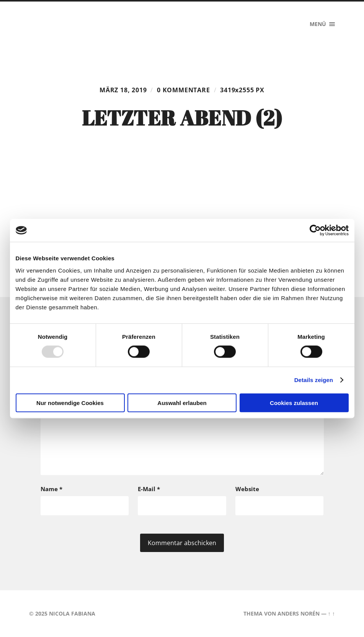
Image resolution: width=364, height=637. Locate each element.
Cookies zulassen (294, 403)
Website (247, 489)
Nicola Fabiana (72, 613)
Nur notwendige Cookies (70, 403)
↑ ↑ (331, 613)
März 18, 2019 (123, 90)
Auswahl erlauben (182, 403)
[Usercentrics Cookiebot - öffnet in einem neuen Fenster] (315, 230)
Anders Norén (299, 613)
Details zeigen (314, 380)
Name (51, 489)
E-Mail (149, 489)
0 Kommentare (184, 90)
